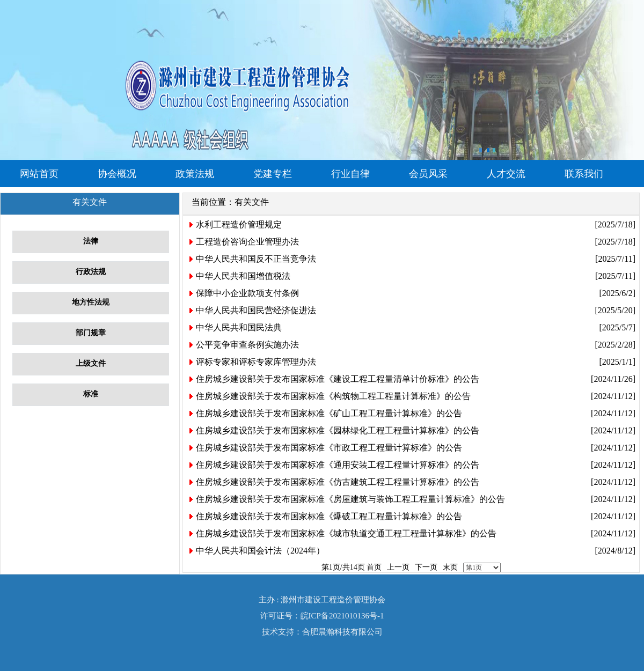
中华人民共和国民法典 (239, 327)
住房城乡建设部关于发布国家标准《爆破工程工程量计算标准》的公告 (329, 516)
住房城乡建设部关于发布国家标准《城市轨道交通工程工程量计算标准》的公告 (346, 533)
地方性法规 (91, 302)
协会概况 (117, 174)
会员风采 (428, 174)
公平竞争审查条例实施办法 (247, 345)
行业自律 (350, 174)
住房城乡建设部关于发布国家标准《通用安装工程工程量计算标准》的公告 (338, 465)
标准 (91, 394)
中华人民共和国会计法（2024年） (260, 551)
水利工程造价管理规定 (239, 224)
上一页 (398, 567)
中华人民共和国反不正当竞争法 (256, 259)
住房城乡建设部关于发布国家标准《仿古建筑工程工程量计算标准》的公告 (338, 482)
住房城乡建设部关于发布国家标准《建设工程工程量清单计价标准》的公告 (338, 379)
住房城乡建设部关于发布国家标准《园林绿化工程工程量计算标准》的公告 (338, 430)
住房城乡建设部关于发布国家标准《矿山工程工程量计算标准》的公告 (329, 413)
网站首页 (39, 174)
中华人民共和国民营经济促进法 (256, 310)
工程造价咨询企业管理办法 (247, 242)
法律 (91, 241)
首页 (374, 567)
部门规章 (91, 333)
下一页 (426, 567)
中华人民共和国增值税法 (243, 276)
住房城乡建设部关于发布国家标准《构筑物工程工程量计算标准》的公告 (333, 396)
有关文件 (252, 202)
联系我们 (584, 174)
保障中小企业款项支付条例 (247, 293)
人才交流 (506, 174)
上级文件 (91, 363)
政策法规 (195, 174)
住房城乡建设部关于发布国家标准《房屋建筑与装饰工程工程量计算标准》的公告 (350, 499)
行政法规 (91, 272)
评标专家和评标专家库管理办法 (256, 362)
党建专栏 (273, 174)
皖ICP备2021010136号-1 (342, 616)
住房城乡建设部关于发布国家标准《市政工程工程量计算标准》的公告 (329, 448)
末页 (450, 567)
